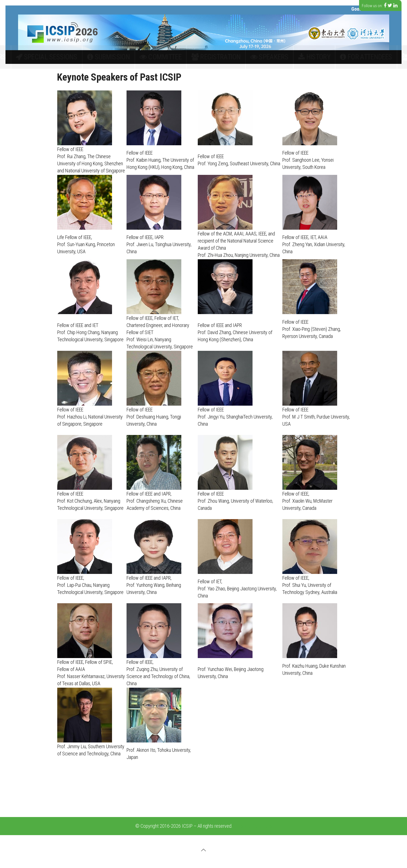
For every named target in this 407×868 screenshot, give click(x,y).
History (268, 57)
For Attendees (298, 57)
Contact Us (333, 57)
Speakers (242, 57)
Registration (211, 57)
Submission (148, 57)
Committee (178, 57)
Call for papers (71, 57)
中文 (358, 57)
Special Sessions (112, 57)
